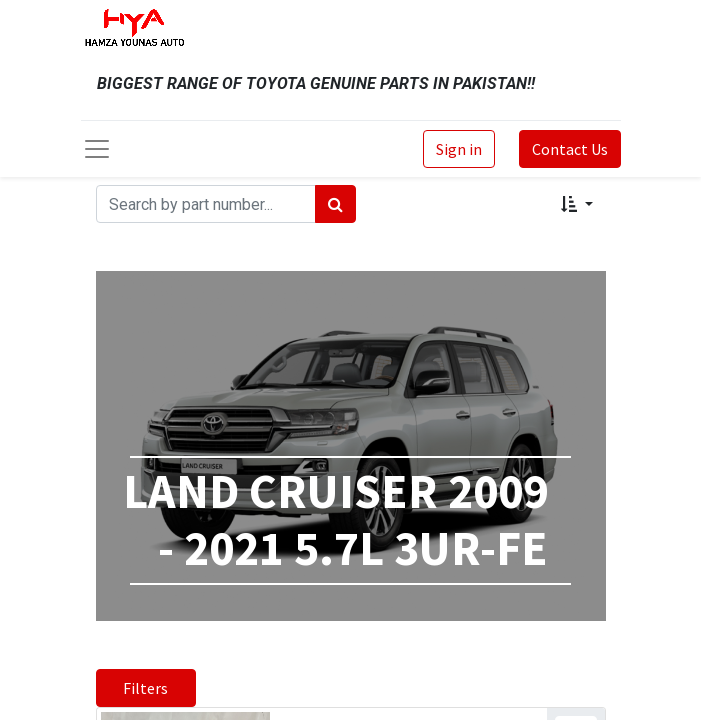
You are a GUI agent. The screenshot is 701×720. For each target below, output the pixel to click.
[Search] (335, 204)
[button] (576, 204)
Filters (145, 688)
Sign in (459, 149)
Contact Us (570, 149)
